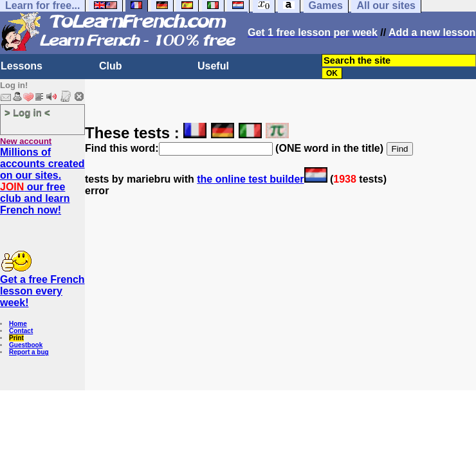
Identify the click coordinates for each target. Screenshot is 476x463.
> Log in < (27, 112)
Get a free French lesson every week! (42, 291)
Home (18, 324)
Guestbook (26, 345)
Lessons (22, 66)
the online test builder (250, 179)
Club (111, 66)
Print (16, 338)
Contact (21, 331)
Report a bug (29, 352)
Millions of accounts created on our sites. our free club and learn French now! (42, 181)
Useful (213, 66)
